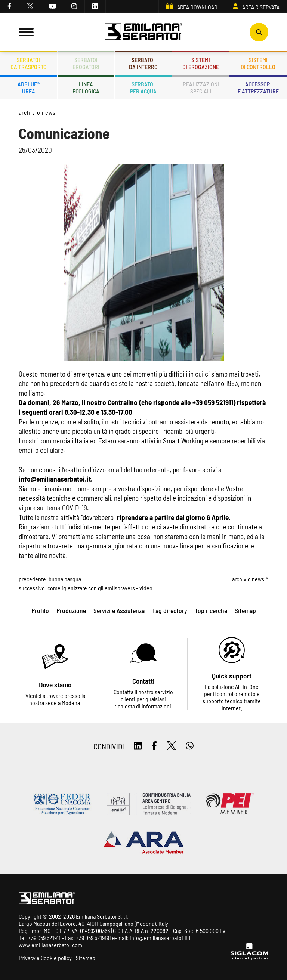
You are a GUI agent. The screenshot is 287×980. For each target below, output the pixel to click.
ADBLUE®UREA (29, 87)
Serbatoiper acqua (143, 87)
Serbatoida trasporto (29, 63)
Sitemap (86, 958)
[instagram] (74, 7)
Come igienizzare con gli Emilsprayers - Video (100, 588)
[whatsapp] (190, 746)
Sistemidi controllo (258, 63)
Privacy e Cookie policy (45, 958)
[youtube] (53, 7)
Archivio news (37, 112)
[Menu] (26, 32)
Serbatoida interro (143, 63)
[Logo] (143, 32)
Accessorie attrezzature (258, 87)
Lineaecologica (86, 87)
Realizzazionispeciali (201, 87)
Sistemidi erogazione (201, 63)
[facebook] (10, 7)
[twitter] (30, 7)
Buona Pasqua (65, 579)
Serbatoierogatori (86, 63)
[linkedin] (95, 7)
